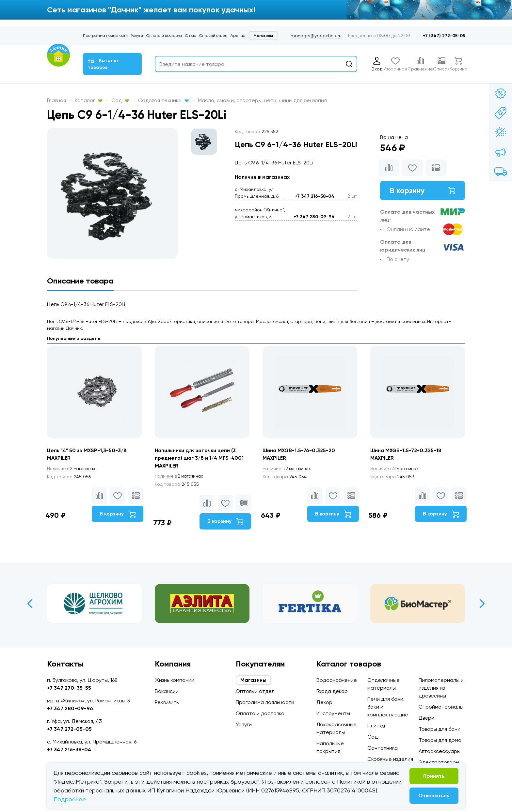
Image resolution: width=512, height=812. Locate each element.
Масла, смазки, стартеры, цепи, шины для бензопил (262, 100)
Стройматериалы (441, 707)
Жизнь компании (175, 680)
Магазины (263, 36)
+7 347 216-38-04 (315, 196)
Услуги (137, 36)
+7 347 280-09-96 (314, 217)
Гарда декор (332, 691)
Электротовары (439, 762)
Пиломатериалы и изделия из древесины (441, 688)
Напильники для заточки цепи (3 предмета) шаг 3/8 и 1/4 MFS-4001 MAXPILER (200, 458)
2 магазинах (72, 469)
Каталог (89, 100)
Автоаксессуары (440, 751)
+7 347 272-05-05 (69, 729)
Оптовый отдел (213, 36)
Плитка (376, 726)
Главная (56, 100)
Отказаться (434, 796)
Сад (120, 100)
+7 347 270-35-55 (69, 688)
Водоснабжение (337, 680)
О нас (191, 36)
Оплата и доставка (164, 36)
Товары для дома (440, 740)
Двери (426, 718)
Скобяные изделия (390, 759)
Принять (434, 776)
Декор (324, 702)
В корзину (423, 191)
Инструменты (333, 713)
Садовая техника (164, 100)
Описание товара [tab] (80, 281)
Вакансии (167, 691)
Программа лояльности (105, 36)
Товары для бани (440, 729)
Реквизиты (167, 702)
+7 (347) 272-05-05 (444, 36)
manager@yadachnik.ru (316, 36)
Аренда (238, 36)
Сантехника (383, 748)
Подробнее (70, 799)
